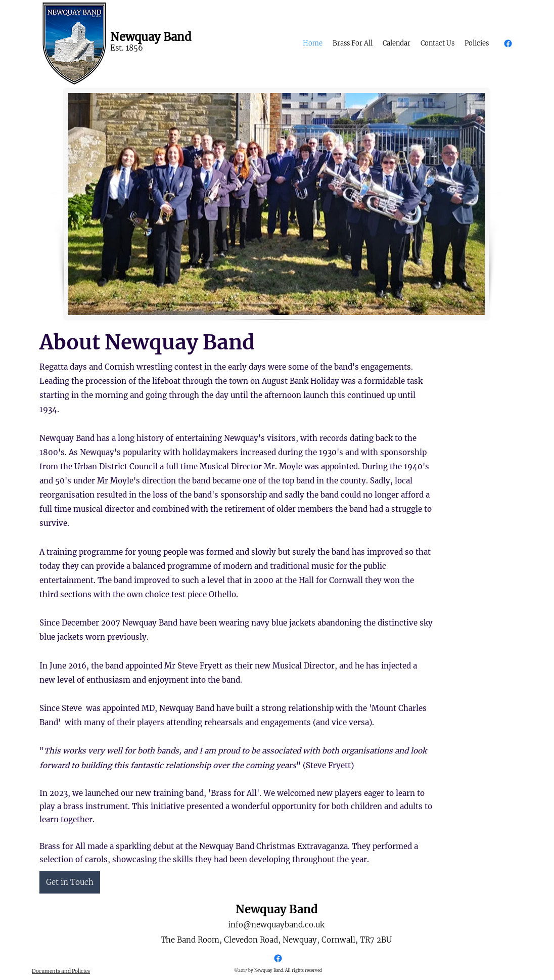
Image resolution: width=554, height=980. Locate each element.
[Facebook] (508, 43)
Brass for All (234, 793)
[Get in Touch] (70, 882)
